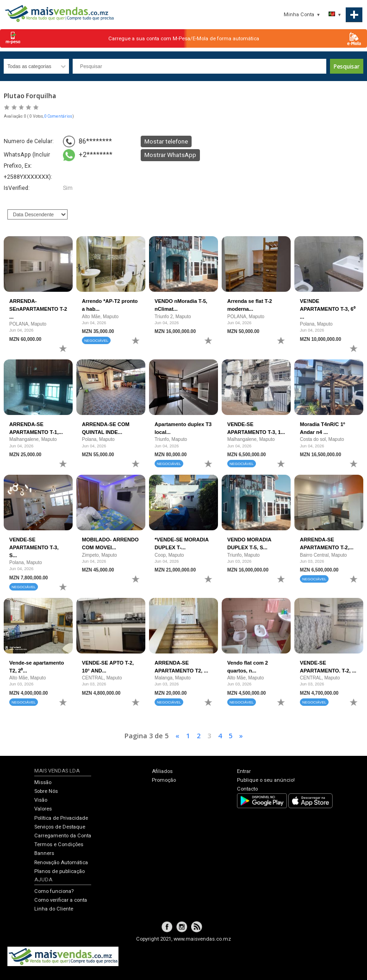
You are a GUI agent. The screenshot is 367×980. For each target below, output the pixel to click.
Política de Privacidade (61, 818)
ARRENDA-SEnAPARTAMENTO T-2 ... (38, 309)
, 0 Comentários (58, 116)
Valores (43, 809)
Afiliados (162, 771)
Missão (43, 782)
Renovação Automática (61, 863)
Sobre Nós (46, 791)
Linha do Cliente (54, 909)
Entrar (244, 771)
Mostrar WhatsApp (170, 155)
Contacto (247, 789)
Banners (44, 853)
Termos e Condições (59, 845)
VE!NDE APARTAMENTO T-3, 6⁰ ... (328, 309)
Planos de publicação (59, 871)
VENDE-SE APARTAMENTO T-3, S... (34, 547)
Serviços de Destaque (60, 827)
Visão (41, 800)
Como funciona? (54, 891)
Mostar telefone (166, 141)
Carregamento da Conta (63, 836)
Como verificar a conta (61, 900)
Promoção (164, 780)
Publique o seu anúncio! (266, 780)
